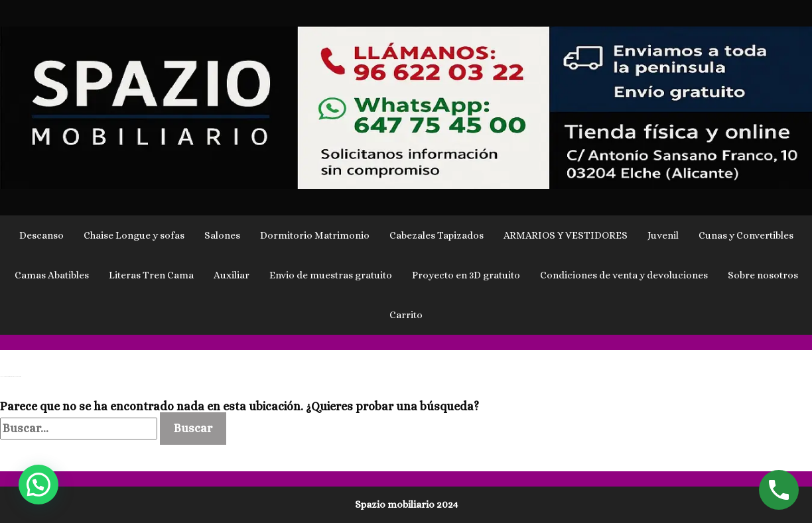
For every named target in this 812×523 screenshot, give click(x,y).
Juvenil (663, 235)
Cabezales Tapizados (437, 235)
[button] (38, 485)
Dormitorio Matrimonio (315, 235)
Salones (222, 235)
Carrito (406, 315)
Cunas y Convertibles (746, 235)
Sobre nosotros (763, 275)
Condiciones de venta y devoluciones (624, 275)
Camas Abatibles (52, 275)
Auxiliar (232, 275)
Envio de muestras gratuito (331, 275)
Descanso (41, 235)
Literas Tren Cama (151, 275)
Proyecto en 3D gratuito (466, 275)
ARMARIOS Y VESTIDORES (566, 235)
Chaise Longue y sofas (134, 235)
